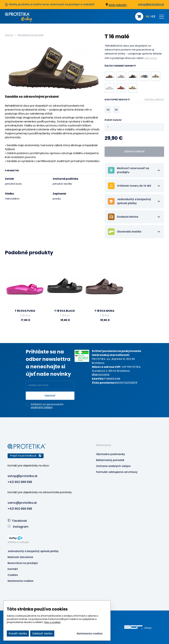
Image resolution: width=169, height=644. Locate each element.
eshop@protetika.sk (151, 4)
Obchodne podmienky (110, 454)
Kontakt (13, 569)
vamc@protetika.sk (22, 503)
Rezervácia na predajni (23, 563)
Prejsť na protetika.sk (26, 456)
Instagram (18, 527)
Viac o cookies (52, 622)
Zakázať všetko (42, 634)
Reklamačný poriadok (110, 460)
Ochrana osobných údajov (113, 466)
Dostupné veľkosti (134, 100)
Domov (9, 35)
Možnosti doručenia (20, 557)
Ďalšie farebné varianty (120, 66)
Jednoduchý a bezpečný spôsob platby (33, 551)
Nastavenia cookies (20, 581)
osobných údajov (42, 407)
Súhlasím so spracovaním (47, 406)
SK (147, 17)
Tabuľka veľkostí (154, 99)
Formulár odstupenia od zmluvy (117, 472)
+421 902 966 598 (20, 482)
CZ (153, 17)
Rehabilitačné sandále (31, 35)
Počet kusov (113, 120)
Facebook (17, 521)
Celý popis (151, 58)
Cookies (13, 575)
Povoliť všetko (18, 634)
